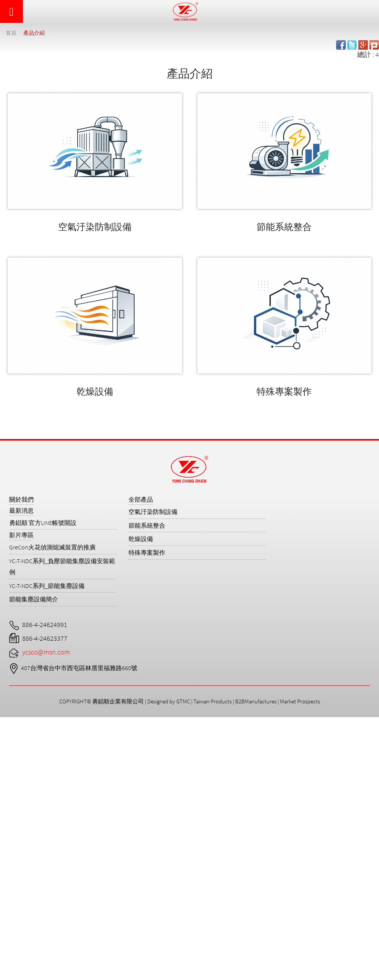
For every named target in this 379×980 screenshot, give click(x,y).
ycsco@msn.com (46, 652)
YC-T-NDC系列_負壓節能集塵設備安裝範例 (62, 566)
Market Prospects (300, 701)
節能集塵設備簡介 (34, 599)
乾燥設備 (95, 391)
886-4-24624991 (45, 624)
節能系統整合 (284, 227)
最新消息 (21, 510)
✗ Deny (11, 751)
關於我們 (21, 499)
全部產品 (141, 499)
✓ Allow (10, 741)
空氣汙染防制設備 (95, 227)
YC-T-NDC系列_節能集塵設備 (47, 586)
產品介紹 (34, 33)
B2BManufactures (256, 701)
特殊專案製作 (284, 391)
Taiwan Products (213, 701)
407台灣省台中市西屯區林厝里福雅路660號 (79, 668)
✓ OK (230, 975)
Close (8, 722)
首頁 (11, 33)
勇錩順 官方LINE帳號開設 (43, 523)
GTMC (183, 701)
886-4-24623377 (45, 638)
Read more (18, 820)
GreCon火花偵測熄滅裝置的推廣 (52, 547)
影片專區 (21, 535)
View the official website (72, 820)
